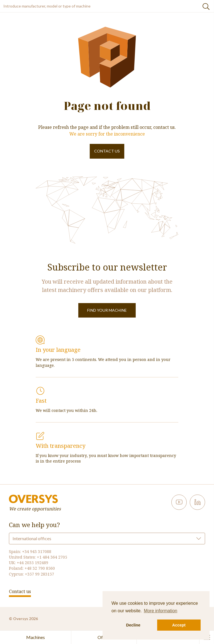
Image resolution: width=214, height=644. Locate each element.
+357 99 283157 (39, 574)
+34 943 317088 (37, 551)
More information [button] (160, 611)
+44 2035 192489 (32, 563)
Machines (36, 637)
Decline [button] (133, 625)
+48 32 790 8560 (40, 568)
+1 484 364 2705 (52, 557)
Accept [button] (179, 625)
